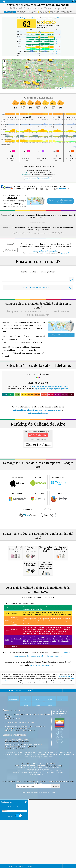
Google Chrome (38, 550)
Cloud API (48, 566)
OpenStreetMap (63, 88)
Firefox (59, 550)
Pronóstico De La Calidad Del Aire (16, 848)
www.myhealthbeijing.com (41, 770)
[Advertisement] (38, 308)
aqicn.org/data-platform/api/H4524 (47, 251)
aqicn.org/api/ (65, 253)
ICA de (28, 18)
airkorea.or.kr (63, 189)
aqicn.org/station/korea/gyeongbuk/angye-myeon (52, 415)
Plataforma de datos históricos (15, 854)
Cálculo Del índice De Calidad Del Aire (18, 846)
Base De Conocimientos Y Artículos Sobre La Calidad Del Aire (25, 832)
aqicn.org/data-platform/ (38, 439)
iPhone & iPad (17, 534)
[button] (25, 83)
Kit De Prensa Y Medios (13, 823)
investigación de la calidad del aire (19, 828)
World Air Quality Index (64, 782)
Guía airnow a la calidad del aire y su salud (44, 761)
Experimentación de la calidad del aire (18, 834)
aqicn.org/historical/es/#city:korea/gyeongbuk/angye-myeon (37, 436)
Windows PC (17, 550)
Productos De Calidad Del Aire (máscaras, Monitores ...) (23, 850)
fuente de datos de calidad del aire (16, 844)
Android (38, 534)
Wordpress (28, 567)
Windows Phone (59, 534)
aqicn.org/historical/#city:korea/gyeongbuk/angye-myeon (50, 412)
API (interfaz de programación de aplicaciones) (21, 852)
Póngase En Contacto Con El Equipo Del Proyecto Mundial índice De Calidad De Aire (26, 821)
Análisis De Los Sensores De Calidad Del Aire (20, 836)
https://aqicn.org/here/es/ (38, 223)
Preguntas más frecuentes (14, 840)
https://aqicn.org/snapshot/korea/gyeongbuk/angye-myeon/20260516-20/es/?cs (38, 233)
